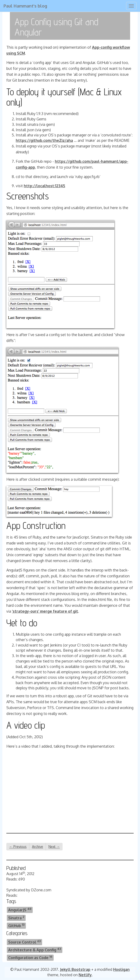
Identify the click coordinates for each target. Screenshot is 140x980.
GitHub (16, 925)
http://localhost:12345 (44, 186)
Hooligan (121, 969)
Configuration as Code (30, 957)
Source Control (24, 942)
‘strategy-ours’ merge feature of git (45, 611)
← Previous (18, 847)
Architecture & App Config (35, 950)
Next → (54, 847)
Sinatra (16, 918)
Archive (38, 847)
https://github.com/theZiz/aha (44, 140)
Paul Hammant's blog (25, 6)
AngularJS (20, 910)
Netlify (85, 975)
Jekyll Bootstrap (75, 969)
